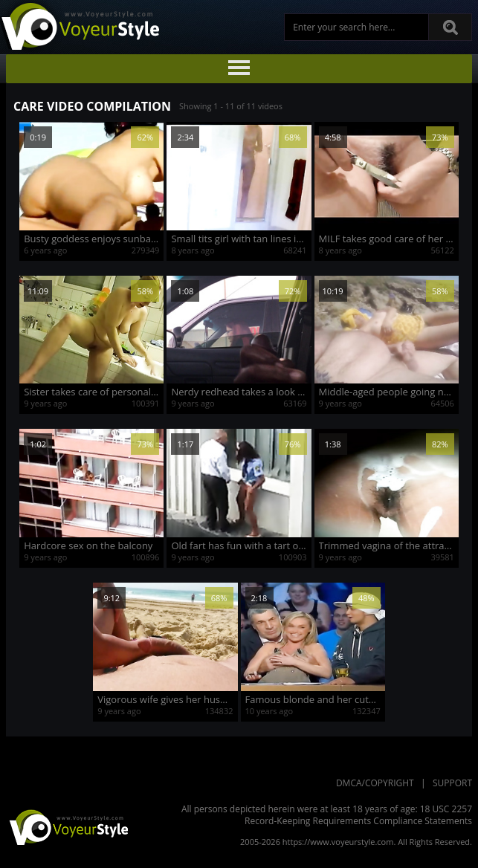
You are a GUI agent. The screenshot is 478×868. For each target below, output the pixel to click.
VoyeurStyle (67, 826)
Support (452, 783)
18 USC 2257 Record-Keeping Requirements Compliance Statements (358, 815)
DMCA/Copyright (375, 783)
